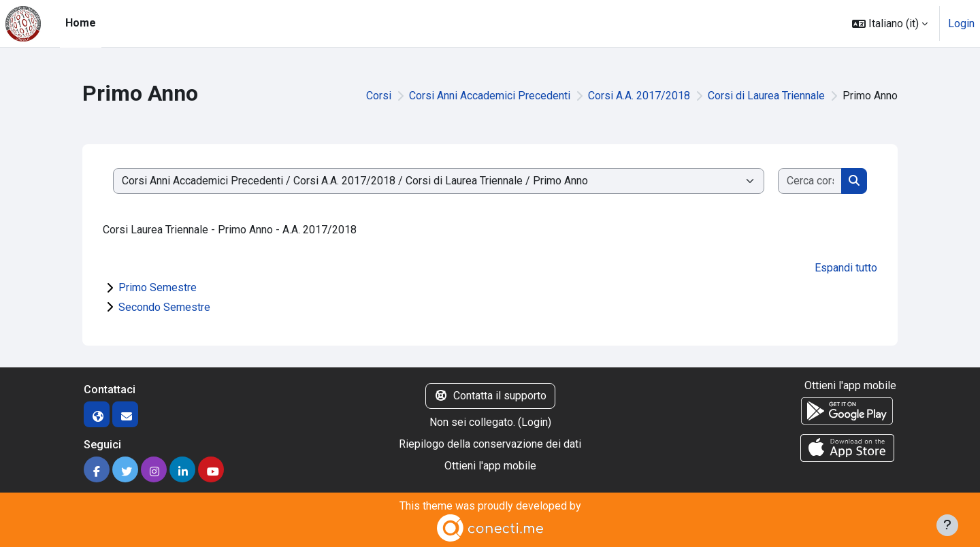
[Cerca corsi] (810, 181)
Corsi (379, 96)
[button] (890, 23)
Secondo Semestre (164, 307)
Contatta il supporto (490, 396)
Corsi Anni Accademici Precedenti (490, 96)
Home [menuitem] (81, 23)
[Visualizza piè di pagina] (947, 525)
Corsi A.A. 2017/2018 (639, 96)
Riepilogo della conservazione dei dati (490, 444)
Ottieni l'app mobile (490, 466)
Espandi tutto (846, 268)
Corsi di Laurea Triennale (766, 96)
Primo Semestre (158, 287)
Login (961, 23)
